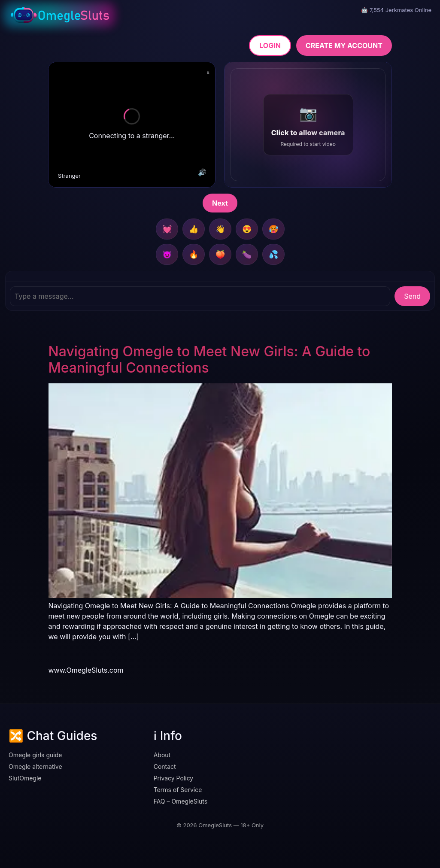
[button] (308, 125)
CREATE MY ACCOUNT (344, 46)
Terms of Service (178, 790)
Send (412, 296)
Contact (165, 766)
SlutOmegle (25, 778)
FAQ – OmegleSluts (181, 801)
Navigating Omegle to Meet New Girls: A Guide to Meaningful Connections (209, 360)
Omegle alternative (35, 766)
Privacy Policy (174, 778)
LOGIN (270, 46)
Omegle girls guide (35, 755)
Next (220, 203)
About (162, 755)
